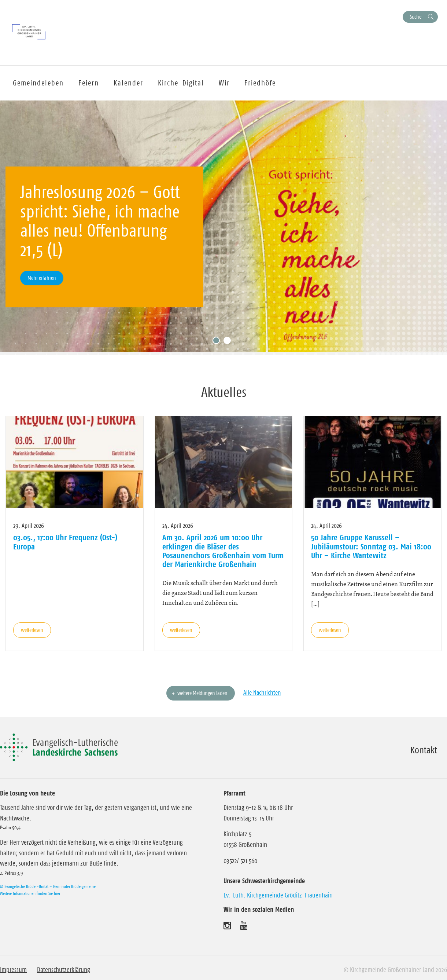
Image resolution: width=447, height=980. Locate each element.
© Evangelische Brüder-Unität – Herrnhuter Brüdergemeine (48, 886)
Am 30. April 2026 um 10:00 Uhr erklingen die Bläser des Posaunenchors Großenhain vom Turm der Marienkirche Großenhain (223, 551)
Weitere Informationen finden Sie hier (30, 893)
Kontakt (424, 750)
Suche (416, 17)
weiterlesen (32, 630)
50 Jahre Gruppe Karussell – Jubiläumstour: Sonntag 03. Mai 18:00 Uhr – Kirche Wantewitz (371, 546)
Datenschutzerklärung (64, 970)
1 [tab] (218, 342)
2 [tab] (229, 342)
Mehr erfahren (42, 278)
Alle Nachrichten (262, 692)
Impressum (13, 970)
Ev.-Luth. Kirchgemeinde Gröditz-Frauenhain (278, 895)
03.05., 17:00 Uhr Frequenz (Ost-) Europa (65, 542)
